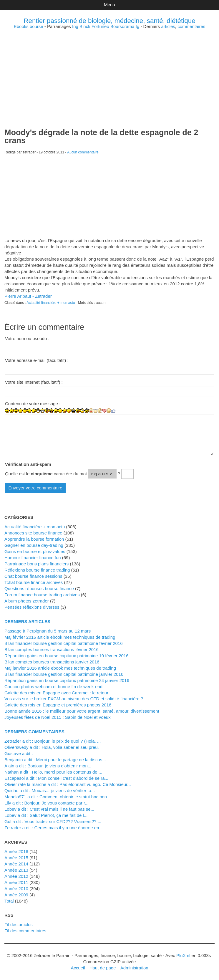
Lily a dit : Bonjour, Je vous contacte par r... (47, 803)
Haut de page (103, 968)
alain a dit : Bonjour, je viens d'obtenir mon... (48, 766)
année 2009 (16, 895)
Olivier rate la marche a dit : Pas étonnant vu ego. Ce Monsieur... (68, 784)
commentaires (191, 26)
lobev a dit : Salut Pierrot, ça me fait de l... (46, 815)
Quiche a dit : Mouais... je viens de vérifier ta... (50, 791)
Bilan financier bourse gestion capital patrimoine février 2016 (63, 643)
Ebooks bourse (29, 26)
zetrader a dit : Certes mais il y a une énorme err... (54, 828)
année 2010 (16, 889)
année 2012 (16, 876)
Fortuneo (100, 26)
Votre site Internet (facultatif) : (34, 382)
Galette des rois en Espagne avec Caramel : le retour (56, 693)
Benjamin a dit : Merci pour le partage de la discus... (55, 760)
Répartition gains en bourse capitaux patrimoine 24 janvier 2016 (67, 680)
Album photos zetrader (27, 601)
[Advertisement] (109, 70)
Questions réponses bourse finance (39, 589)
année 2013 (16, 870)
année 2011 (16, 882)
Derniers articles (27, 621)
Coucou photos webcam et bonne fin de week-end (53, 687)
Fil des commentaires (25, 931)
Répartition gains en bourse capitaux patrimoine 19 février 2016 (67, 656)
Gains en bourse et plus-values (35, 551)
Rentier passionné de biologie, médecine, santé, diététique (109, 21)
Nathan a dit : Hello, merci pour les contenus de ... (53, 772)
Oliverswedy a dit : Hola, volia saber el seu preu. (52, 747)
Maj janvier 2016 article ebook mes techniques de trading (60, 668)
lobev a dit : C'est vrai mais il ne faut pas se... (49, 809)
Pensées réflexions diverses (32, 607)
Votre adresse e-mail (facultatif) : (37, 360)
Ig (138, 26)
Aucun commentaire (83, 152)
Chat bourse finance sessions (33, 576)
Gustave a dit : (19, 753)
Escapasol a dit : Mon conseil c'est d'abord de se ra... (56, 778)
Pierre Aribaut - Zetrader (28, 296)
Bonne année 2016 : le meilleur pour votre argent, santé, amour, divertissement (82, 711)
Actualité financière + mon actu (51, 303)
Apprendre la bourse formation (34, 539)
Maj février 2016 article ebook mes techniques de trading (60, 637)
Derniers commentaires (34, 732)
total (10, 901)
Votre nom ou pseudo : (27, 338)
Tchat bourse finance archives (34, 582)
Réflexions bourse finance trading (37, 570)
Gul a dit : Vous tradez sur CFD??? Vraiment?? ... (53, 821)
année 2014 (16, 864)
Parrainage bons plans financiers (36, 564)
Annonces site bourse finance (33, 533)
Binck (85, 26)
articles (168, 26)
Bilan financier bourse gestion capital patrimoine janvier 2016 (64, 674)
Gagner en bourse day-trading (34, 545)
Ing (75, 26)
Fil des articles (19, 924)
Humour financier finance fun (33, 558)
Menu (109, 5)
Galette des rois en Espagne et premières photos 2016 (58, 705)
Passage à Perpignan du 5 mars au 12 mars (48, 631)
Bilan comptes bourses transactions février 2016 (52, 649)
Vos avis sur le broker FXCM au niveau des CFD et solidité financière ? (74, 699)
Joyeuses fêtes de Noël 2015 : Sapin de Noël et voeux (58, 717)
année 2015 (16, 858)
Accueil (78, 968)
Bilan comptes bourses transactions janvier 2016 (52, 662)
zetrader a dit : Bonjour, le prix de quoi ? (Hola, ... (53, 741)
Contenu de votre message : (33, 404)
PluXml (183, 955)
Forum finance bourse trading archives (42, 595)
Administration (134, 968)
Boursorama (122, 26)
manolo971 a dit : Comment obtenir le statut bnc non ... (58, 797)
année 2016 (16, 851)
